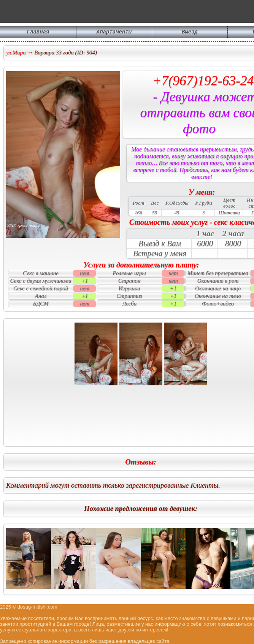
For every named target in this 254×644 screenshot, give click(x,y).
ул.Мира (16, 52)
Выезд (190, 33)
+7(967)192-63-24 (203, 81)
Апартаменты (114, 33)
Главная (38, 33)
